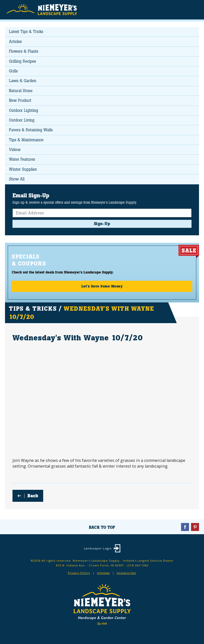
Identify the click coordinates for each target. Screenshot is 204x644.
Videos (15, 150)
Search (183, 10)
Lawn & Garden (23, 81)
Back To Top (102, 527)
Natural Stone (21, 91)
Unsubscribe (126, 573)
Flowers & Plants (24, 51)
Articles (15, 42)
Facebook (185, 527)
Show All (17, 179)
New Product (20, 100)
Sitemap (103, 573)
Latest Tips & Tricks (26, 32)
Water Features (22, 159)
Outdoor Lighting (24, 110)
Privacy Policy (79, 573)
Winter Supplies (23, 169)
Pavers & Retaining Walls (31, 130)
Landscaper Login (98, 548)
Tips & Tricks (33, 309)
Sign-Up (102, 224)
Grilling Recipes (22, 61)
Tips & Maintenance (26, 140)
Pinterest (195, 527)
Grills (13, 71)
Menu (193, 9)
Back (33, 496)
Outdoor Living (22, 120)
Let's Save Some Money (102, 286)
